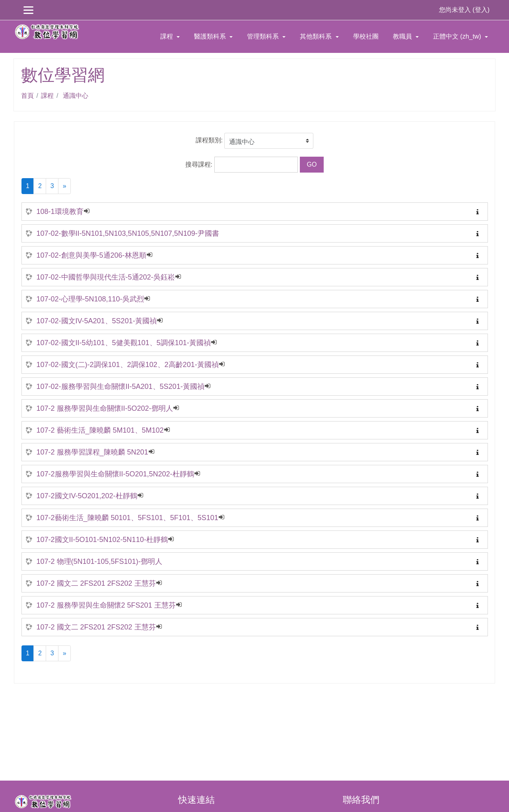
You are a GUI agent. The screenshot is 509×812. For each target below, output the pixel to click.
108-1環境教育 (60, 212)
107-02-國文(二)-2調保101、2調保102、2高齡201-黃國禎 (128, 365)
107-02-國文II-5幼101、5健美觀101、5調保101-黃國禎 (124, 343)
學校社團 (366, 36)
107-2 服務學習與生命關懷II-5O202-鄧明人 (105, 408)
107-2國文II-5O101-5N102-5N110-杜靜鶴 (102, 540)
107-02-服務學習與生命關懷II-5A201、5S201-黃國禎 (120, 387)
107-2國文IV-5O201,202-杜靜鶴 (87, 496)
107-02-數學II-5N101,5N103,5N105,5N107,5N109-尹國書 (128, 233)
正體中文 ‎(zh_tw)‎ (458, 36)
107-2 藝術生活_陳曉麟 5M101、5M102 (100, 430)
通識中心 (74, 96)
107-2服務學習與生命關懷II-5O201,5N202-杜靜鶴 (115, 474)
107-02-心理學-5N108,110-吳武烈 (90, 299)
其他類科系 (317, 36)
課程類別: (209, 140)
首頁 (27, 96)
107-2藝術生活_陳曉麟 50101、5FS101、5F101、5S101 (127, 518)
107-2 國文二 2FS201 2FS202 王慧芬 (96, 583)
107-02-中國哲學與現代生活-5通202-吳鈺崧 (106, 277)
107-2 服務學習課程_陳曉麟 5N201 (92, 452)
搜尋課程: (200, 164)
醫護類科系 (211, 36)
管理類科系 (264, 36)
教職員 (403, 36)
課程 (167, 36)
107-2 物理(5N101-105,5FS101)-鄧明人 (99, 561)
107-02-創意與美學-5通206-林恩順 (91, 255)
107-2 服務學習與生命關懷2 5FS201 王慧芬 (106, 605)
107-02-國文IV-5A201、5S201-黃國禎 (97, 321)
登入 (481, 10)
